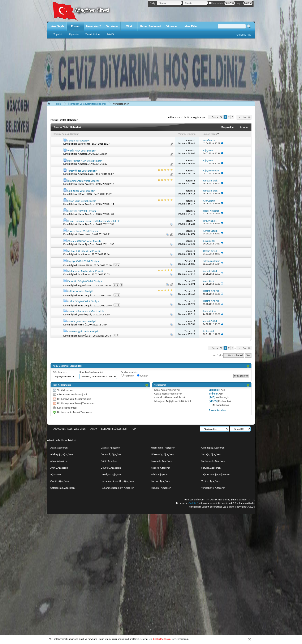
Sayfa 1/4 (217, 117)
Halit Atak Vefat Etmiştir (80, 291)
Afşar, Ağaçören (59, 461)
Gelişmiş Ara (244, 35)
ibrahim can (84, 254)
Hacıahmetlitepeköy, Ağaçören (117, 488)
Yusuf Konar (84, 144)
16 (194, 301)
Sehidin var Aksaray (78, 141)
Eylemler (74, 35)
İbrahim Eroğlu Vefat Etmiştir (83, 181)
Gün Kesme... (60, 372)
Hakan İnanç (84, 234)
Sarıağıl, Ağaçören (211, 454)
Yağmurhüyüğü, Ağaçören (215, 474)
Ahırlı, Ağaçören (59, 468)
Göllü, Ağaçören (109, 461)
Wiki (129, 26)
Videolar (172, 26)
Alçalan (142, 375)
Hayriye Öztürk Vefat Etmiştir (83, 261)
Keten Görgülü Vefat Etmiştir (83, 331)
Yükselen (128, 375)
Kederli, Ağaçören (161, 468)
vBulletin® (193, 503)
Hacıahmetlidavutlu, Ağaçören (117, 481)
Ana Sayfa (58, 26)
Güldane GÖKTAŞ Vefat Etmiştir (84, 241)
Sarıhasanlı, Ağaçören (213, 461)
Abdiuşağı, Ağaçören (62, 454)
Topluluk (58, 35)
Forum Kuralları (217, 410)
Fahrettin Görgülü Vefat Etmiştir (85, 281)
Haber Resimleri (150, 26)
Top (248, 355)
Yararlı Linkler (93, 35)
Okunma (191, 134)
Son (247, 117)
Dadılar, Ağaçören (110, 448)
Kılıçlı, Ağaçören (160, 474)
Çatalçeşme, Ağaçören (62, 488)
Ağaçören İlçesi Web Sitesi (70, 429)
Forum (75, 26)
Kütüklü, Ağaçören (161, 488)
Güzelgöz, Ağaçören (111, 474)
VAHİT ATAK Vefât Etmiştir (81, 151)
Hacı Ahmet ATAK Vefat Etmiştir (85, 161)
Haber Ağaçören (86, 184)
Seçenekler (228, 127)
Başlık (57, 134)
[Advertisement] (151, 70)
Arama (244, 127)
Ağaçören (83, 154)
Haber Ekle (189, 26)
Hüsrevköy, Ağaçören (163, 454)
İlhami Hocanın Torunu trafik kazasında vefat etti (94, 221)
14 (194, 261)
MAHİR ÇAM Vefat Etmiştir (82, 321)
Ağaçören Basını (86, 174)
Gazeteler (112, 26)
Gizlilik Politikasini (162, 639)
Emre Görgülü (85, 296)
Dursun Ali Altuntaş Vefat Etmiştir (86, 311)
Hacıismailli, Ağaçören (163, 448)
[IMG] (212, 397)
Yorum (182, 134)
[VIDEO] (213, 401)
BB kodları (214, 390)
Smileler (213, 394)
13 (194, 291)
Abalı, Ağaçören (59, 448)
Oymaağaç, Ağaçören (213, 448)
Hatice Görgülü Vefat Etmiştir (83, 301)
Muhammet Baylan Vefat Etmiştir (86, 271)
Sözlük (111, 35)
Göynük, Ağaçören (111, 468)
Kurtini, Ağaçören (161, 481)
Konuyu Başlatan (70, 134)
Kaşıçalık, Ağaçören (161, 461)
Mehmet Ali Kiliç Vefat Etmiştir (84, 251)
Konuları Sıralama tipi (91, 372)
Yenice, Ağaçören (211, 481)
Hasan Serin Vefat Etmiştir (82, 201)
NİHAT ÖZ (83, 325)
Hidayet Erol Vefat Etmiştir (82, 211)
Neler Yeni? (94, 26)
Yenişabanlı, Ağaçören (213, 488)
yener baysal (84, 315)
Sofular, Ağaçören (211, 468)
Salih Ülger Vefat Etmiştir (81, 191)
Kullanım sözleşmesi (114, 429)
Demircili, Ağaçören (111, 454)
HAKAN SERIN (85, 194)
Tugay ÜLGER (85, 285)
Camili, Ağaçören (60, 481)
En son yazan (211, 134)
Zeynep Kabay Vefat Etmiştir (83, 231)
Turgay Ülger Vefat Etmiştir (82, 171)
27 (194, 281)
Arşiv (94, 429)
